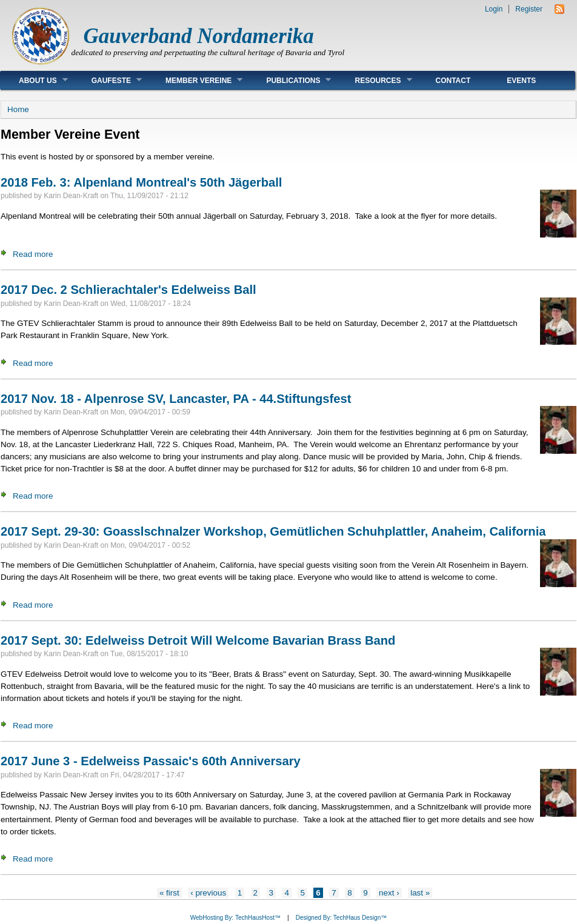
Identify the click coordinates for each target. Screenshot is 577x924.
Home (18, 109)
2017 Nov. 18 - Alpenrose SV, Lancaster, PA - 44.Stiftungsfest (176, 399)
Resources (374, 80)
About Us (34, 80)
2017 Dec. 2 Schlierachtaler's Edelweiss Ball (128, 290)
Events (521, 81)
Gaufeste (108, 80)
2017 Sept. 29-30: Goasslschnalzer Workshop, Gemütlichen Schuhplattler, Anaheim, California (273, 531)
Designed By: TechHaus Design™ (341, 918)
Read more (33, 254)
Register (529, 9)
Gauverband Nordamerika (199, 36)
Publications (289, 80)
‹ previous (208, 893)
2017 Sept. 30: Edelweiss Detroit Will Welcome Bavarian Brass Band (198, 640)
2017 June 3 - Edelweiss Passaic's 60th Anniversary (151, 761)
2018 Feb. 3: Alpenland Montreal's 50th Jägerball (141, 182)
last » (420, 893)
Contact (453, 81)
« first (169, 893)
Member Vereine (195, 80)
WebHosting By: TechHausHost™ (235, 918)
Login (494, 9)
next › (389, 893)
